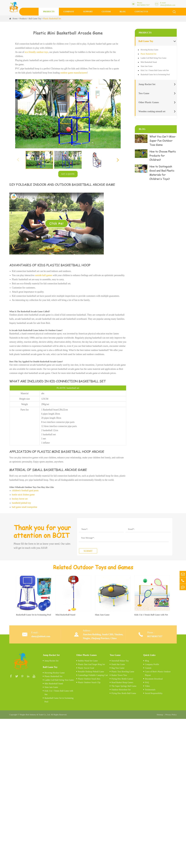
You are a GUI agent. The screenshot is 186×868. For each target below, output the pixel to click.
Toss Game (144, 93)
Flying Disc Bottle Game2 (122, 679)
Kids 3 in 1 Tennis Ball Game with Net (155, 70)
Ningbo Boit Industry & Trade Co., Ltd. (35, 715)
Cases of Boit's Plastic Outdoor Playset (158, 673)
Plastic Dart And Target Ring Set (91, 664)
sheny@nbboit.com (41, 636)
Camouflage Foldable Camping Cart (93, 675)
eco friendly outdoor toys (36, 52)
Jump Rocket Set (147, 84)
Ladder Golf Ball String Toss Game (153, 58)
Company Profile (152, 664)
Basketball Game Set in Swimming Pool (155, 75)
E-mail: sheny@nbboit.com (168, 4)
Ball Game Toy (35, 19)
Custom (106, 12)
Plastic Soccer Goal (86, 668)
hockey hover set (20, 499)
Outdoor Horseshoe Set (121, 690)
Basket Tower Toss (119, 675)
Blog (123, 12)
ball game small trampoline (24, 507)
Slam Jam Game (147, 66)
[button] (118, 160)
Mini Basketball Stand (149, 62)
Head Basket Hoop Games (122, 682)
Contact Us (141, 12)
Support (88, 12)
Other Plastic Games (149, 102)
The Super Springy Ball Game (124, 686)
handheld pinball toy (21, 503)
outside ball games (44, 275)
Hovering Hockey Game (149, 50)
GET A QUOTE (68, 174)
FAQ (147, 682)
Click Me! (57, 223)
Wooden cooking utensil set (152, 111)
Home (15, 19)
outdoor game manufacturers (74, 73)
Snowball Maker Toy (120, 661)
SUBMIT (88, 551)
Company (69, 12)
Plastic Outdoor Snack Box (89, 679)
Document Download (154, 679)
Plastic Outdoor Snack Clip (89, 682)
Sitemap (160, 715)
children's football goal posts (25, 490)
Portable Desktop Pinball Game (91, 672)
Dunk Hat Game (118, 664)
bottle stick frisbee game (23, 495)
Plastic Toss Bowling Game (123, 672)
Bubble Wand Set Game (88, 661)
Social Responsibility (154, 693)
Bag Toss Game (118, 668)
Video (147, 686)
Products (49, 12)
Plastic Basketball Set (52, 19)
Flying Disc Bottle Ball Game (124, 693)
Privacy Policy (171, 715)
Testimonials (150, 690)
